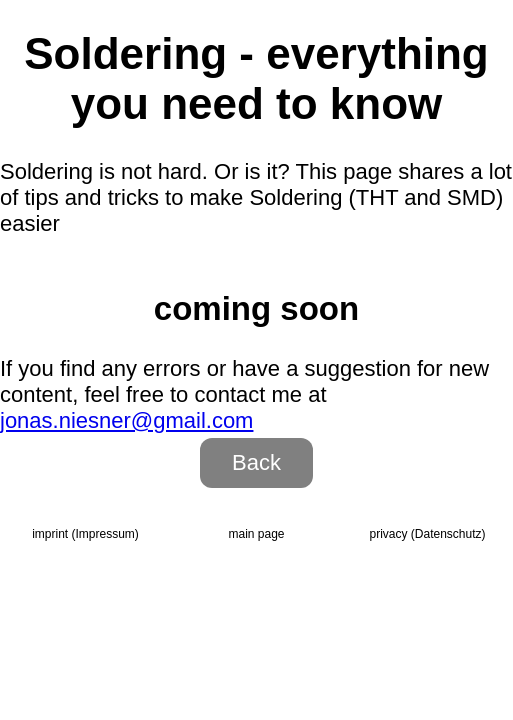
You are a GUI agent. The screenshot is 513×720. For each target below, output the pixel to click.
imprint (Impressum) (85, 534)
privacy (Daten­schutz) (427, 534)
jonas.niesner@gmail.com (126, 420)
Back (256, 462)
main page (256, 534)
